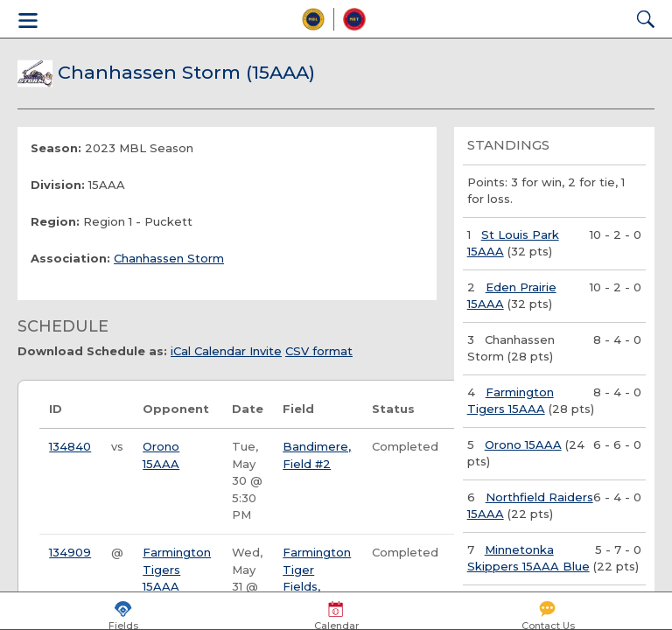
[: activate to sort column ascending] (118, 410)
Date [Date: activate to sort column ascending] (248, 409)
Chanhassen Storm (169, 258)
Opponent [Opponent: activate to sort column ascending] (176, 409)
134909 (70, 552)
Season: (56, 148)
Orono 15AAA (523, 444)
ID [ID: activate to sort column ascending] (56, 409)
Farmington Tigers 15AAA (177, 569)
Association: (70, 258)
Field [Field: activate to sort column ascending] (298, 409)
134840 (70, 446)
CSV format (319, 351)
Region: (55, 221)
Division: (58, 185)
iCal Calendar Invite (226, 351)
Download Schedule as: (92, 351)
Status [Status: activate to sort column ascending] (393, 409)
